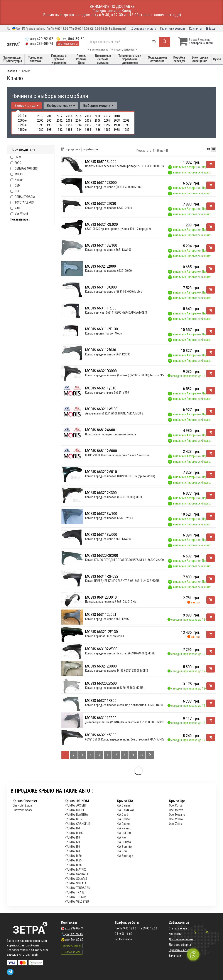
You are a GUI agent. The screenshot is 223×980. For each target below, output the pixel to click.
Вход (210, 29)
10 (142, 755)
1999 (126, 125)
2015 (88, 116)
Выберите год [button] (27, 105)
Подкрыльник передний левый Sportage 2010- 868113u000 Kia (125, 166)
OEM (18, 185)
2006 (98, 121)
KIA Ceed (122, 815)
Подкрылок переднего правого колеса (111, 434)
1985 (88, 130)
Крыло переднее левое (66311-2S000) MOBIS (114, 187)
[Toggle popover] (193, 955)
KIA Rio (121, 837)
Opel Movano (177, 815)
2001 (50, 121)
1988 (117, 130)
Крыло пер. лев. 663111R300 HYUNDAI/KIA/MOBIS (116, 313)
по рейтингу (90, 149)
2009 (126, 121)
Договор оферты (180, 945)
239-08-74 (39, 44)
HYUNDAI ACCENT (76, 805)
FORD (16, 163)
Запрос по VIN (72, 952)
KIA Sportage (125, 856)
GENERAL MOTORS (26, 168)
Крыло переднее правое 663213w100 (109, 518)
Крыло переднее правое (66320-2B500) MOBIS (114, 688)
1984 (78, 130)
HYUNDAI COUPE (75, 810)
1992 (59, 125)
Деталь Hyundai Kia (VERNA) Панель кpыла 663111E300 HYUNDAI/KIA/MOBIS (133, 722)
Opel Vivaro (176, 819)
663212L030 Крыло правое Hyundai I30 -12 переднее (118, 229)
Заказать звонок (72, 946)
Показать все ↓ (20, 219)
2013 (69, 116)
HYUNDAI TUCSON (76, 897)
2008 (117, 121)
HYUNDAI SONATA (76, 883)
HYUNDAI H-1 (73, 828)
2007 (107, 121)
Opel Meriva (176, 810)
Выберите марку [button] (61, 105)
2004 (78, 121)
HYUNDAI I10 (72, 837)
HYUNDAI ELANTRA (76, 815)
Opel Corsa (176, 805)
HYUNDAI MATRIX (75, 870)
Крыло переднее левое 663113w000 (108, 539)
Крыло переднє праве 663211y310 (107, 392)
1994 (78, 125)
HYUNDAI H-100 (74, 833)
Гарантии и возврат (181, 950)
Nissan (17, 180)
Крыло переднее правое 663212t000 (108, 271)
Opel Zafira (176, 824)
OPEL (16, 191)
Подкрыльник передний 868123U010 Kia (111, 602)
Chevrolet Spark (22, 810)
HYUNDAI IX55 (73, 865)
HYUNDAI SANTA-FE (77, 874)
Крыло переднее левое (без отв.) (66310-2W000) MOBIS (120, 653)
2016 (98, 116)
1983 (69, 130)
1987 (107, 130)
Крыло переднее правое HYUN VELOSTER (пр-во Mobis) (120, 476)
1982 (59, 130)
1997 (107, 125)
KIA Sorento (124, 847)
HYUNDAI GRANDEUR (77, 824)
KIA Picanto (124, 828)
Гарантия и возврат (173, 29)
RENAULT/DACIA (23, 197)
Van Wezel (19, 214)
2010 (40, 116)
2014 (78, 116)
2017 (107, 116)
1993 (69, 125)
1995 (88, 125)
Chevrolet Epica (22, 805)
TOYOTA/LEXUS (22, 202)
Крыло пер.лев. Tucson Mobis (104, 333)
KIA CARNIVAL (126, 810)
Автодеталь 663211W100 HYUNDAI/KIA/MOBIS (114, 413)
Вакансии (175, 956)
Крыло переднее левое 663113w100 (108, 250)
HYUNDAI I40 (72, 851)
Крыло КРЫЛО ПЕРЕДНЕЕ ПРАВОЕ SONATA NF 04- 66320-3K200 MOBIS (129, 560)
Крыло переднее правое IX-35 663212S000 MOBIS (117, 671)
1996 (98, 125)
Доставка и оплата (144, 29)
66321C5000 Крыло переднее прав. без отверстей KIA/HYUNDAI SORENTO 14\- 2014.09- (140, 739)
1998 (117, 125)
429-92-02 (39, 39)
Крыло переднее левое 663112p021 (108, 619)
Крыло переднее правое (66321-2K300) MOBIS (114, 497)
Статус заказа (178, 928)
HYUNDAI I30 (72, 847)
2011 (50, 116)
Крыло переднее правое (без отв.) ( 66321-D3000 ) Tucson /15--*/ (127, 375)
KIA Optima (124, 824)
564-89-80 (70, 39)
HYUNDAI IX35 (73, 860)
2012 (59, 116)
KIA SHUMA (124, 842)
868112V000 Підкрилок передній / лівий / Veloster (117, 455)
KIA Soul (122, 851)
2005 (88, 121)
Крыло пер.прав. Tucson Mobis (105, 636)
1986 (98, 130)
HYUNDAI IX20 (73, 856)
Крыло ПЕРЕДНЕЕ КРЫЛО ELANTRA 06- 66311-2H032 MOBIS (122, 581)
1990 (40, 125)
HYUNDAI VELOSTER (77, 902)
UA (16, 29)
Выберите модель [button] (98, 105)
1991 (50, 125)
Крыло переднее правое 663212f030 (109, 208)
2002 (59, 121)
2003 (69, 121)
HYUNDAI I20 (72, 842)
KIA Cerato (123, 819)
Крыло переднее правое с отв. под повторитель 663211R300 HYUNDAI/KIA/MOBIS (137, 705)
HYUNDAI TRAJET (75, 892)
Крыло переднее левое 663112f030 (108, 354)
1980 (40, 130)
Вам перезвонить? (68, 44)
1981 (50, 130)
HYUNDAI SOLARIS (76, 879)
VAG (15, 208)
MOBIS (19, 174)
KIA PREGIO (124, 833)
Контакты (195, 29)
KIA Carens (124, 805)
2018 (117, 116)
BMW (16, 157)
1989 (126, 130)
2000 (40, 121)
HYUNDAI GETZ (74, 819)
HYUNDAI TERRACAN (77, 888)
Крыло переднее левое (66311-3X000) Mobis (114, 292)
